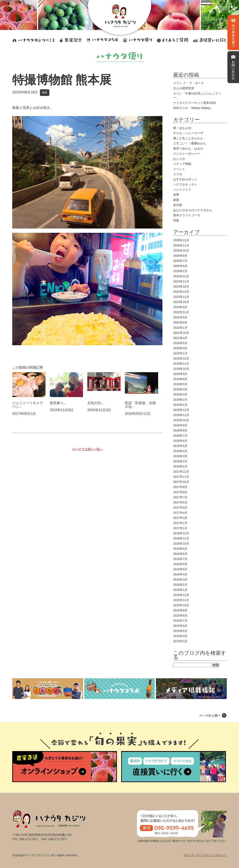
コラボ (178, 174)
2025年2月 (180, 271)
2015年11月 (181, 600)
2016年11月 (181, 538)
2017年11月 (181, 477)
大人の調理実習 (184, 88)
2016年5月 (180, 569)
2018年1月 (180, 466)
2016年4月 (180, 574)
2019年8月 (180, 379)
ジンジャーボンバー (187, 154)
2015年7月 (180, 621)
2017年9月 (180, 487)
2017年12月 (181, 472)
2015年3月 (180, 641)
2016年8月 (180, 554)
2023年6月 (180, 307)
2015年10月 (181, 605)
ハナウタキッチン (185, 184)
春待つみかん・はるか (188, 148)
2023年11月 (181, 297)
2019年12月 (181, 359)
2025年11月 (181, 245)
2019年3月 (180, 394)
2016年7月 (180, 559)
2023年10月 (181, 302)
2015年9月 (180, 610)
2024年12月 (181, 276)
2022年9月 (180, 317)
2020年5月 (180, 343)
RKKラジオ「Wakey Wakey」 (193, 108)
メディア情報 (182, 164)
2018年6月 (180, 441)
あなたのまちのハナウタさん (193, 210)
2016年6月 (180, 564)
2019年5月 (180, 384)
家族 (45, 93)
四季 (176, 195)
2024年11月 (181, 281)
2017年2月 (180, 523)
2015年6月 (180, 626)
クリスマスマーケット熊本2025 (194, 103)
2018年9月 (180, 425)
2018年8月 (180, 430)
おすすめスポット (185, 179)
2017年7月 (180, 497)
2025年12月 (181, 240)
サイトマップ (191, 855)
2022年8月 (180, 323)
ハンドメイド (182, 190)
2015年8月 (180, 616)
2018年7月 (180, 436)
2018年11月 (181, 415)
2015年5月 (180, 631)
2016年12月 (181, 533)
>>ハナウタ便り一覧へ (87, 449)
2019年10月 (181, 369)
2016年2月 (180, 585)
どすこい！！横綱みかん (190, 143)
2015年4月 (180, 636)
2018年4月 (180, 451)
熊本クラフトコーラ (187, 215)
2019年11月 (181, 364)
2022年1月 (180, 328)
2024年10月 (181, 287)
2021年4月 (180, 338)
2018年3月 (180, 456)
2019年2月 (180, 400)
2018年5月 (180, 446)
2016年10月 (181, 544)
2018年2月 (180, 461)
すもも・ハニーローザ (188, 133)
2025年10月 (181, 251)
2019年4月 (180, 389)
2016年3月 (180, 580)
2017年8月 (180, 492)
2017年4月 (180, 513)
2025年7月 (180, 261)
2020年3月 (180, 348)
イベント (179, 169)
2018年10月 (181, 420)
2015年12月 (181, 595)
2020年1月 (180, 353)
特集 (176, 220)
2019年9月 (180, 374)
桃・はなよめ (182, 128)
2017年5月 (180, 508)
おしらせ (179, 159)
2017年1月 (180, 528)
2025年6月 (180, 266)
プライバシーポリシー (214, 855)
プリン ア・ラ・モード (189, 83)
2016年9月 (180, 549)
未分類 (178, 205)
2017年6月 (180, 502)
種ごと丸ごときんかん (188, 138)
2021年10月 (181, 333)
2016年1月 (180, 590)
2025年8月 (180, 256)
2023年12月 (181, 292)
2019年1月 (180, 405)
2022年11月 (181, 312)
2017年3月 (180, 518)
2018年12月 (181, 410)
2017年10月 (181, 482)
